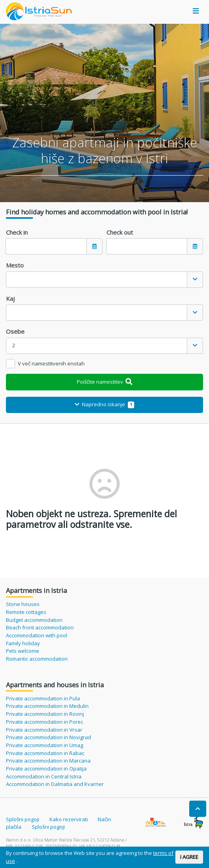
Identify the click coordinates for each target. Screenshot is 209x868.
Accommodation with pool (37, 635)
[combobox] (104, 280)
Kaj (10, 298)
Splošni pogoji (23, 819)
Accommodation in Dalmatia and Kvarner (55, 784)
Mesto (15, 265)
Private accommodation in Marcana (48, 761)
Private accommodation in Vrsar (44, 730)
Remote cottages (26, 612)
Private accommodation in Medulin (47, 706)
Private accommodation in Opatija (46, 769)
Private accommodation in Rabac (45, 753)
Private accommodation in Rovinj (45, 714)
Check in (17, 232)
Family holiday (23, 643)
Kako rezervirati (69, 819)
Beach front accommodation (40, 627)
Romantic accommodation (37, 659)
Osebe (15, 331)
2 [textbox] (14, 345)
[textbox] (97, 280)
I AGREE (189, 857)
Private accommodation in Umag (45, 745)
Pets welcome (23, 651)
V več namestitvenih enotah (51, 363)
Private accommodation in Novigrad (48, 737)
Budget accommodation (34, 620)
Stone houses (23, 604)
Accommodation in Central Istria (44, 776)
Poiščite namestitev (105, 382)
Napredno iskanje (104, 404)
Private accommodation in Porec (45, 722)
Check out (120, 232)
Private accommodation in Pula (43, 698)
